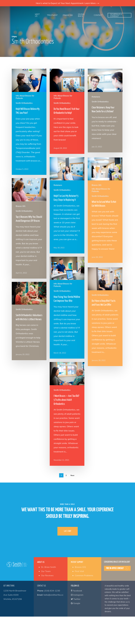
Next (72, 475)
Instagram (77, 595)
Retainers (96, 97)
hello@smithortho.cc (53, 595)
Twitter (76, 599)
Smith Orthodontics (24, 103)
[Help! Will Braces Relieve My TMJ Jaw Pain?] (29, 122)
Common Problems (84, 575)
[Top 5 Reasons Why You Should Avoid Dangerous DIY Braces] (29, 255)
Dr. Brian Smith (48, 567)
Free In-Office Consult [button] (115, 568)
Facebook (76, 591)
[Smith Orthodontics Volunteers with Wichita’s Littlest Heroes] (29, 348)
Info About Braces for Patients (25, 97)
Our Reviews (47, 575)
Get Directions (9, 586)
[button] (68, 531)
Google (76, 603)
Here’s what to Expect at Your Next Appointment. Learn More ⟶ (67, 3)
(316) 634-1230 (52, 591)
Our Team (46, 571)
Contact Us (41, 586)
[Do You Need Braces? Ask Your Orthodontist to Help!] (67, 111)
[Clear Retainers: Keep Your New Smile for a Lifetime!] (105, 111)
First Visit (79, 571)
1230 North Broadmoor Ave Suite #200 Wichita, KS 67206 (15, 595)
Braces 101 (21, 240)
